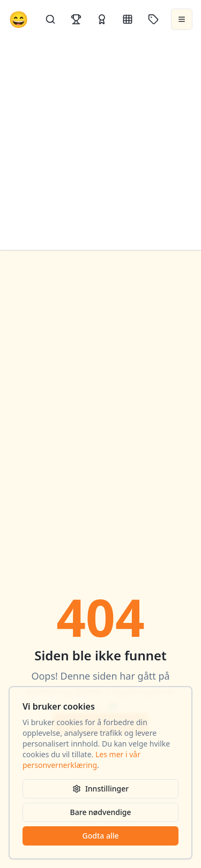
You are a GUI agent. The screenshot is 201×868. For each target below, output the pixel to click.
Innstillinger (100, 789)
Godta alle (100, 836)
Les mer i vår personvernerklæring (81, 760)
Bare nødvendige (101, 812)
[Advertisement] (100, 144)
